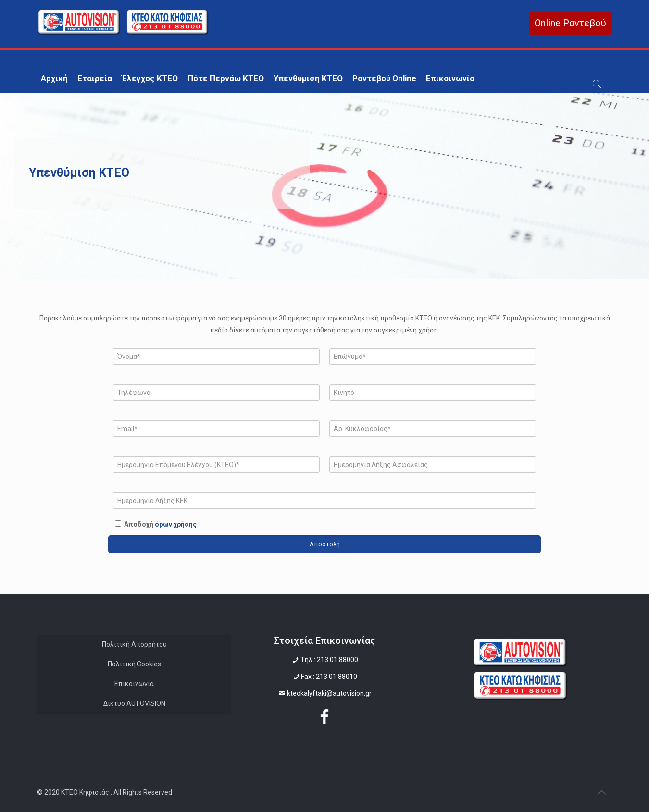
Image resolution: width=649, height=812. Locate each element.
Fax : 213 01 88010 (329, 677)
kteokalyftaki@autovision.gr (329, 693)
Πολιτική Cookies (134, 664)
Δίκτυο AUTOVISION (134, 703)
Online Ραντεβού (570, 23)
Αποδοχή (160, 524)
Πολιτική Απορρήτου (134, 644)
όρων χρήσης (176, 524)
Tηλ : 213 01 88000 (329, 660)
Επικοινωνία (134, 684)
